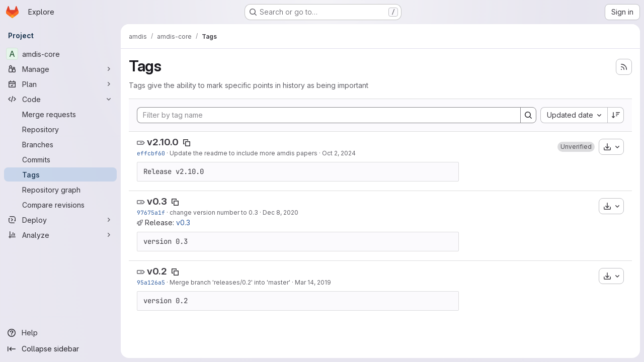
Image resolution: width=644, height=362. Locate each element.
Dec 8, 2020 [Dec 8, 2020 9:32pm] (280, 212)
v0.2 (157, 271)
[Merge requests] (60, 114)
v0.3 (157, 201)
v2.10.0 (163, 142)
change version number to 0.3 (214, 212)
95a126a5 (151, 282)
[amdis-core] (60, 54)
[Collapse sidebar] (60, 349)
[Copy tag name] (187, 143)
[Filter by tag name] (329, 115)
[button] (576, 147)
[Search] (528, 115)
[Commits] (60, 159)
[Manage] (60, 69)
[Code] (60, 99)
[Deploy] (60, 220)
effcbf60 (151, 153)
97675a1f (151, 212)
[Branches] (60, 144)
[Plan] (60, 84)
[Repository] (60, 129)
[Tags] (60, 174)
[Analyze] (60, 235)
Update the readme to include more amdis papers (244, 153)
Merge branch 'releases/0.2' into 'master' (230, 282)
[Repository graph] (60, 190)
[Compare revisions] (60, 205)
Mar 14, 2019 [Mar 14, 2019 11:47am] (313, 282)
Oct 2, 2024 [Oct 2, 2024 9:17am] (339, 153)
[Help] (60, 333)
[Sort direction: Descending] (616, 115)
